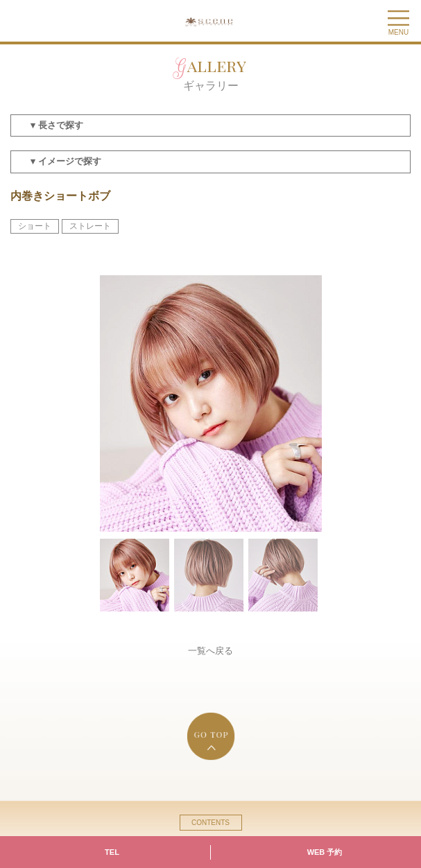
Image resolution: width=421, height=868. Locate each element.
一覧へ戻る (210, 651)
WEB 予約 (325, 852)
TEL (112, 852)
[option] (211, 403)
